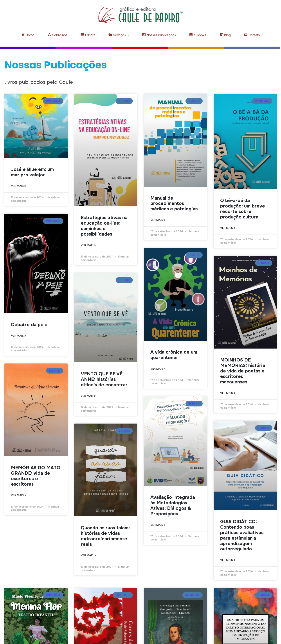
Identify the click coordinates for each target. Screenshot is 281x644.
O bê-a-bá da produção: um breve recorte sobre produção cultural (243, 209)
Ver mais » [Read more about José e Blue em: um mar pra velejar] (18, 186)
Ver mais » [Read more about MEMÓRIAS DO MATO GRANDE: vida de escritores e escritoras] (18, 495)
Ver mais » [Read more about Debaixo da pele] (18, 336)
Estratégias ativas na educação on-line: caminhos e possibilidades (104, 226)
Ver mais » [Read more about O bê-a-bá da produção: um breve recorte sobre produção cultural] (228, 228)
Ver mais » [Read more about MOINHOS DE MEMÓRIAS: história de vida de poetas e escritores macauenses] (228, 393)
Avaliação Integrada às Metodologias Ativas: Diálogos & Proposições (173, 505)
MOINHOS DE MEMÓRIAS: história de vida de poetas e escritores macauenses (243, 371)
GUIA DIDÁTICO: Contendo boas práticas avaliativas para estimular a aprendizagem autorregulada (242, 535)
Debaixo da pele (29, 325)
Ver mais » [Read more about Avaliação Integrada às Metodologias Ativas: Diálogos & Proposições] (158, 525)
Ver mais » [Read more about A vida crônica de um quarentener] (158, 369)
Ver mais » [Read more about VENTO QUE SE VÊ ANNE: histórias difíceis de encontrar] (88, 396)
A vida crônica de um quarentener (174, 355)
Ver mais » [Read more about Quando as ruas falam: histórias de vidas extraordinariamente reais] (88, 555)
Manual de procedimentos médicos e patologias (174, 204)
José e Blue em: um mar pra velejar (32, 172)
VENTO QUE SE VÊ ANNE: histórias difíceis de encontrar (104, 379)
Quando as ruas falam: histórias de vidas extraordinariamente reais (105, 536)
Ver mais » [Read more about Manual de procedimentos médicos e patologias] (158, 220)
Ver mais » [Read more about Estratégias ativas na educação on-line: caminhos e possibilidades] (88, 245)
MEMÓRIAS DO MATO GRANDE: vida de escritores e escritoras (36, 476)
